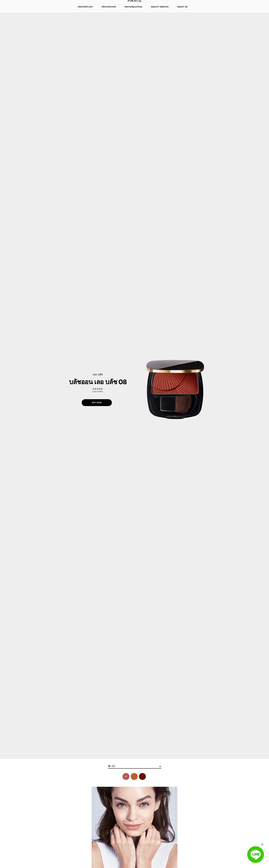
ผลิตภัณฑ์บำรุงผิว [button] (85, 7)
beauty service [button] (160, 7)
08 (113, 766)
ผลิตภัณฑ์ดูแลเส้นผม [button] (134, 7)
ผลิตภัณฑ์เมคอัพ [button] (109, 7)
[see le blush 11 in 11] (142, 776)
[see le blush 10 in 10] (134, 776)
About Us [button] (182, 7)
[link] (98, 390)
